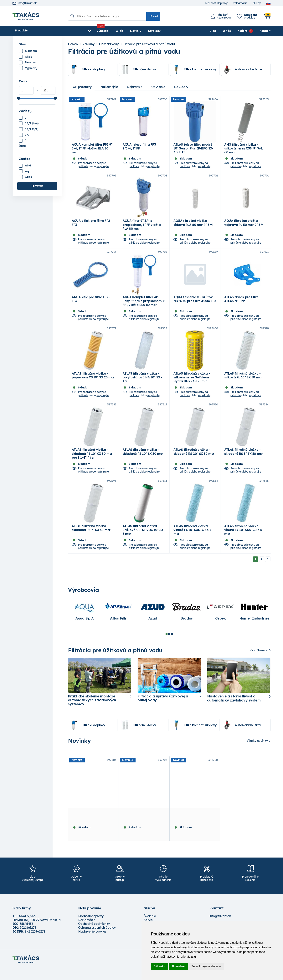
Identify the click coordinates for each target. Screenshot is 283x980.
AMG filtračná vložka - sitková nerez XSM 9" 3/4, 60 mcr (244, 150)
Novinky (104, 31)
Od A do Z (161, 87)
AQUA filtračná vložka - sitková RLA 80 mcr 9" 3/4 (193, 226)
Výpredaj (71, 31)
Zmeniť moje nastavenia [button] (206, 966)
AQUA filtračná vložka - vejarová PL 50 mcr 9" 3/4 (244, 226)
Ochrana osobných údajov (97, 939)
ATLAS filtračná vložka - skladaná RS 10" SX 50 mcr (143, 461)
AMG (28, 165)
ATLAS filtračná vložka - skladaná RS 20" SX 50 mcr (194, 461)
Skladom (31, 51)
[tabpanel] (85, 622)
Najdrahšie (136, 87)
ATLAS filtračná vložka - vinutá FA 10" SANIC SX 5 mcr (243, 541)
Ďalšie (23, 146)
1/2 (27, 135)
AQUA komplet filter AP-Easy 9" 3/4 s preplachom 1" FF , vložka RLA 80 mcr (144, 307)
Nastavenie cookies (92, 943)
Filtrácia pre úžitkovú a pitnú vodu (149, 44)
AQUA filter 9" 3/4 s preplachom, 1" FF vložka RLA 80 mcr (142, 228)
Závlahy (89, 44)
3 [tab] (172, 645)
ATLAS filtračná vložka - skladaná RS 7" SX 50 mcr (91, 539)
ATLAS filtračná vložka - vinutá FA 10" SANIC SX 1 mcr (192, 541)
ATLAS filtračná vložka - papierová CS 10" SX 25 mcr (93, 383)
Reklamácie (240, 3)
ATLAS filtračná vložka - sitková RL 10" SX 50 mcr (243, 383)
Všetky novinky (257, 752)
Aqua (29, 171)
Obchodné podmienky (94, 935)
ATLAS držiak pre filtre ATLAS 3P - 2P (241, 305)
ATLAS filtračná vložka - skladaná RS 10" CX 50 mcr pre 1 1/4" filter (92, 463)
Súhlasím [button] (160, 966)
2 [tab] (169, 645)
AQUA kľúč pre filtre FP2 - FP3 (91, 305)
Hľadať (153, 16)
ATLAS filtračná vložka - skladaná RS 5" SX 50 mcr (244, 461)
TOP (82, 87)
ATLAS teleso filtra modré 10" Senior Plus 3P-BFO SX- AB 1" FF (193, 150)
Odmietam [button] (178, 966)
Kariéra (242, 31)
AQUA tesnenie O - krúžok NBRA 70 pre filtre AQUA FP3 (195, 305)
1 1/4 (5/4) (32, 129)
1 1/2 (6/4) (32, 123)
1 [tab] (167, 645)
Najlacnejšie (110, 87)
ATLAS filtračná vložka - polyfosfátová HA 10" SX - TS (142, 385)
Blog (213, 31)
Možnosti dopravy (216, 3)
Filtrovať (37, 186)
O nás (227, 31)
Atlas (28, 177)
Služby (257, 3)
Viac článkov (259, 662)
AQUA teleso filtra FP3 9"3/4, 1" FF (139, 148)
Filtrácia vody (109, 44)
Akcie (88, 31)
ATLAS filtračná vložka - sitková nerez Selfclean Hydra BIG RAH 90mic (192, 385)
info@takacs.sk (25, 3)
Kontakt (265, 31)
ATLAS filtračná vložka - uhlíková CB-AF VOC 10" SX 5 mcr (143, 541)
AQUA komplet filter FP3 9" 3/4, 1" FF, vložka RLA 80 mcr (92, 150)
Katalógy (123, 31)
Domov (73, 44)
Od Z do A (184, 87)
